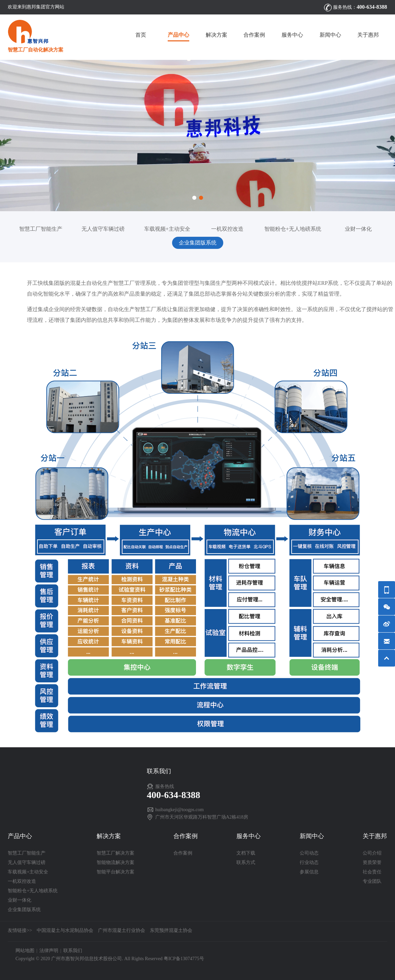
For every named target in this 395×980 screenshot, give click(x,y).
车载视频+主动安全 (167, 229)
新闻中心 (330, 35)
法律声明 (49, 951)
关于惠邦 (368, 35)
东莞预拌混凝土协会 (171, 930)
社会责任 (372, 872)
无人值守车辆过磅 (103, 229)
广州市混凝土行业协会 (122, 930)
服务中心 (292, 35)
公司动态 (309, 853)
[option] (197, 136)
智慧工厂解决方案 (116, 853)
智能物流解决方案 (116, 862)
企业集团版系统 (198, 243)
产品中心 (178, 35)
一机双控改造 (227, 229)
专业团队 (372, 881)
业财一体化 (358, 229)
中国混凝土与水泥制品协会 (65, 930)
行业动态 (309, 862)
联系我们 (73, 951)
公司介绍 (372, 853)
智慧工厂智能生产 (41, 229)
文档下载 (246, 853)
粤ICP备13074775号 (184, 959)
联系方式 (246, 862)
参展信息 (309, 872)
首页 (141, 35)
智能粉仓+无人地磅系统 (293, 229)
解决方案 (217, 35)
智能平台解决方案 (116, 872)
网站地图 (25, 951)
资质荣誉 (372, 862)
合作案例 (254, 35)
